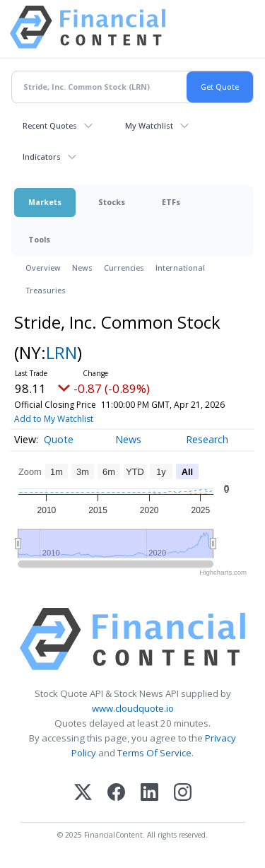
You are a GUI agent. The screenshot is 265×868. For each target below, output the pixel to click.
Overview (43, 268)
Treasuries (46, 290)
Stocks (112, 202)
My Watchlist (149, 125)
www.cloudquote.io (133, 708)
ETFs (171, 202)
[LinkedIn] (149, 793)
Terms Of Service (154, 753)
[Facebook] (116, 793)
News (82, 268)
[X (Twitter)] (83, 793)
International (180, 268)
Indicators (42, 157)
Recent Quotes (50, 125)
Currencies (124, 268)
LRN (61, 352)
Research (207, 439)
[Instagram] (183, 793)
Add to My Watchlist (54, 419)
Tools (39, 239)
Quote (59, 439)
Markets (45, 202)
